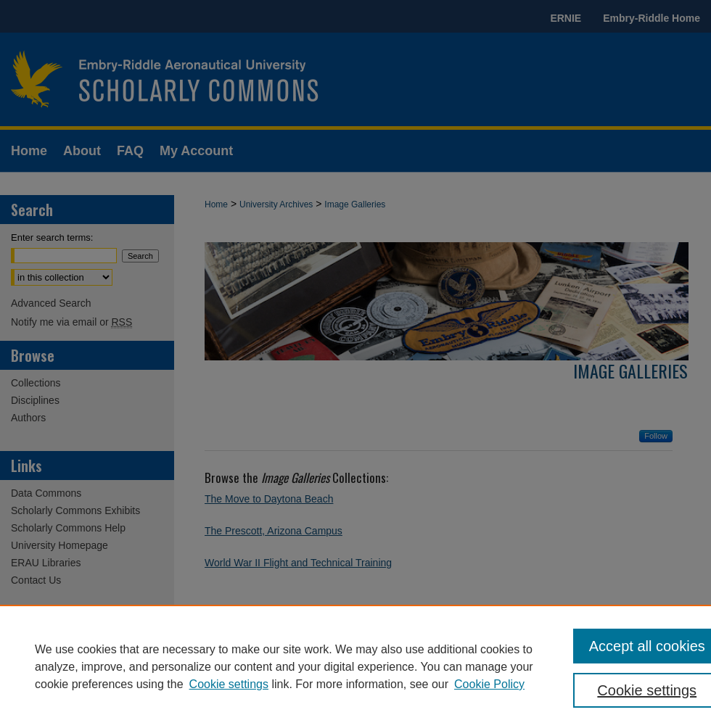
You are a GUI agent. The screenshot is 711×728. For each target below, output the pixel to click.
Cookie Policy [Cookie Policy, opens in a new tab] (489, 684)
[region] (355, 666)
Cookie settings (229, 684)
